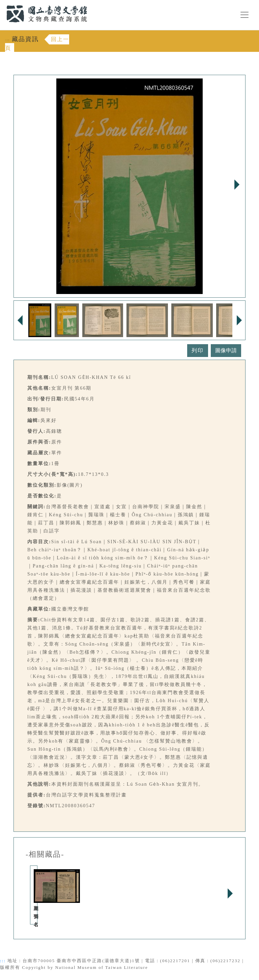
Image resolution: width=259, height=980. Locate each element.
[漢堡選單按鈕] (244, 15)
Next (237, 185)
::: (2, 4)
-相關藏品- (45, 854)
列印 (198, 350)
